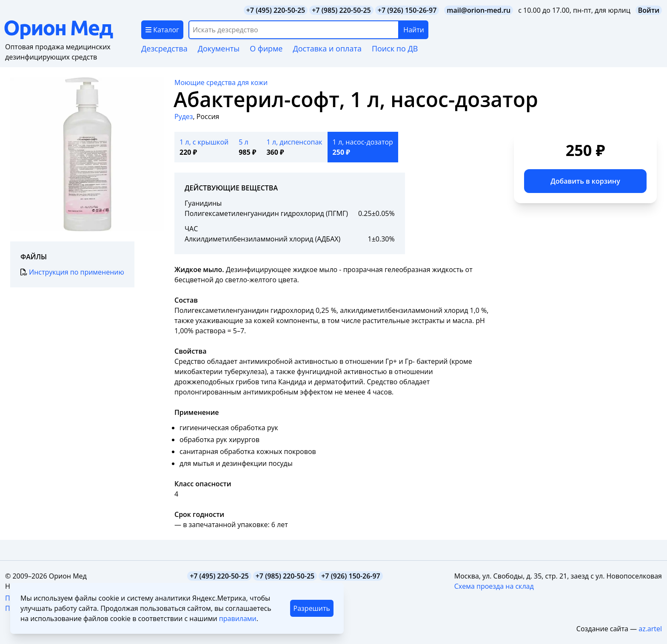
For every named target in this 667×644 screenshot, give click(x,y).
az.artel (650, 629)
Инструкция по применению (72, 272)
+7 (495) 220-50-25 (276, 10)
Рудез (184, 116)
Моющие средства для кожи (221, 82)
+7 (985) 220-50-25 (341, 10)
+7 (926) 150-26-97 (407, 10)
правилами (238, 618)
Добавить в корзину (585, 181)
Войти (649, 10)
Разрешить (312, 608)
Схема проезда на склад (494, 586)
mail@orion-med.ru (479, 10)
